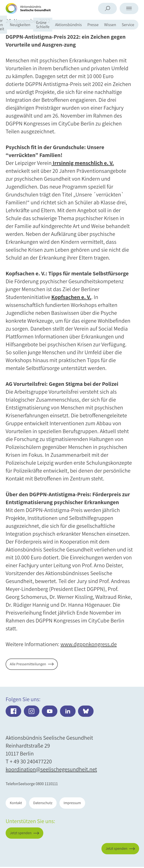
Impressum (79, 804)
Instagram (32, 712)
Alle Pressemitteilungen (30, 664)
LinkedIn (69, 712)
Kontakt (17, 804)
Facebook (13, 712)
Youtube (50, 712)
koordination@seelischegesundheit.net (51, 770)
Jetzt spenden (114, 845)
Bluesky (87, 712)
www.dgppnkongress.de (88, 644)
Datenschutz (46, 804)
